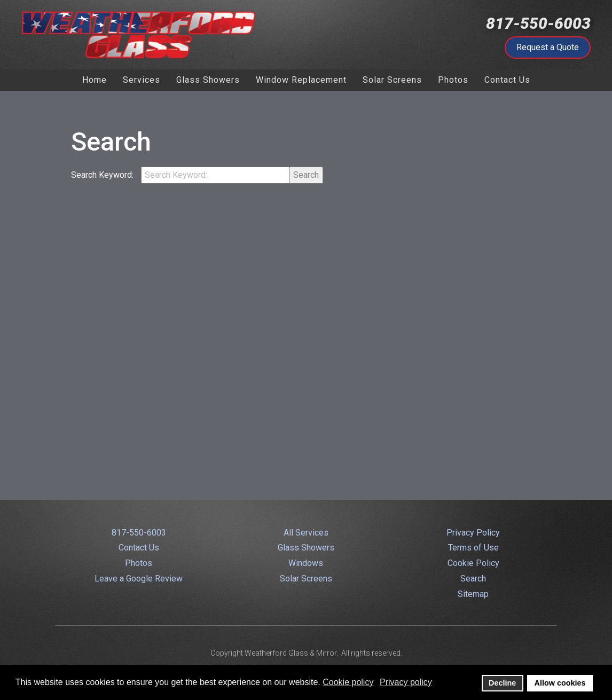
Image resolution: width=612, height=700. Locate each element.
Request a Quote (548, 47)
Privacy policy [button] (406, 682)
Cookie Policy (473, 563)
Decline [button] (502, 683)
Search (306, 175)
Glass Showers (306, 548)
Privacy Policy (473, 533)
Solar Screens (306, 579)
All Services (306, 533)
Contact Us (139, 548)
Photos (139, 563)
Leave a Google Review (139, 579)
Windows (306, 563)
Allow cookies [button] (560, 683)
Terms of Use (473, 548)
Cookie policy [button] (348, 682)
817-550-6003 (538, 23)
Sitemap (473, 594)
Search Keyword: (103, 175)
